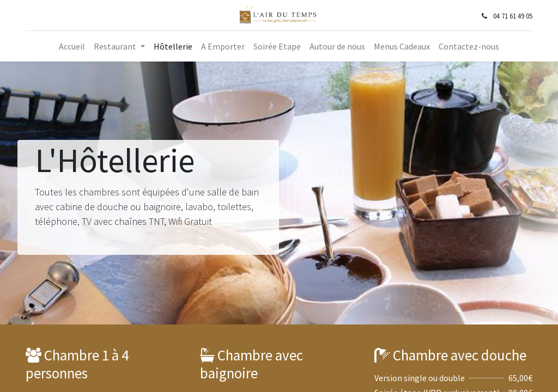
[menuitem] (72, 46)
